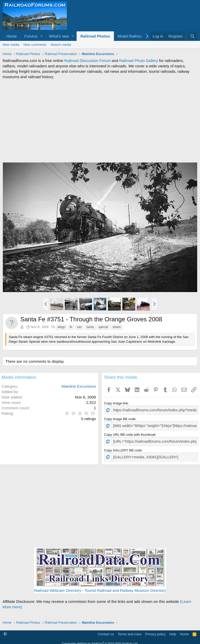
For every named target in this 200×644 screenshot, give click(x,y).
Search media (61, 45)
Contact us (106, 632)
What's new (59, 36)
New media (11, 45)
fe (71, 327)
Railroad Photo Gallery (139, 61)
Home (12, 36)
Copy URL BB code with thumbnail (130, 433)
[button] (42, 36)
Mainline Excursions (79, 386)
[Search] (192, 36)
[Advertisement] (100, 121)
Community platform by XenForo (100, 641)
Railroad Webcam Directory (58, 588)
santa (90, 327)
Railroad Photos (95, 36)
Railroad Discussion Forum (87, 61)
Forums (31, 36)
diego (61, 327)
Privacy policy (155, 632)
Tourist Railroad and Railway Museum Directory (125, 588)
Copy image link (116, 403)
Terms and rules (130, 632)
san (79, 327)
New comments (35, 45)
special (103, 327)
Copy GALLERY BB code (123, 448)
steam (117, 327)
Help (173, 632)
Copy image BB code (120, 418)
